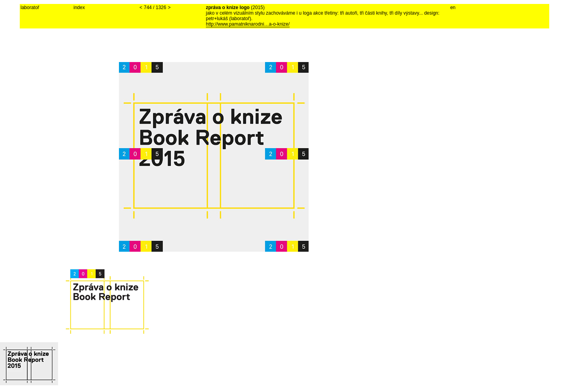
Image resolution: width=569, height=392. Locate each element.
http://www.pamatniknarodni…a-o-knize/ (248, 24)
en (453, 8)
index (79, 8)
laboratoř (30, 8)
